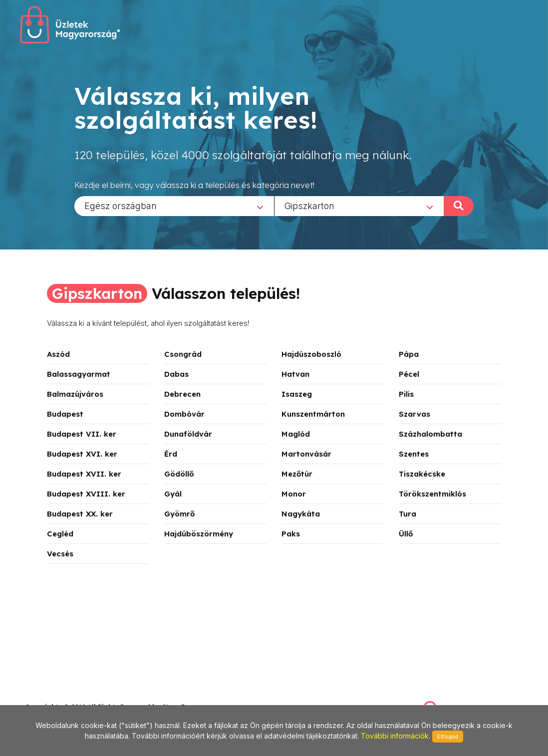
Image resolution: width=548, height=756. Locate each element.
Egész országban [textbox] (121, 205)
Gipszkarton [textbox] (309, 205)
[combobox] (174, 206)
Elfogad (448, 737)
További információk (395, 736)
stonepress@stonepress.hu (65, 696)
